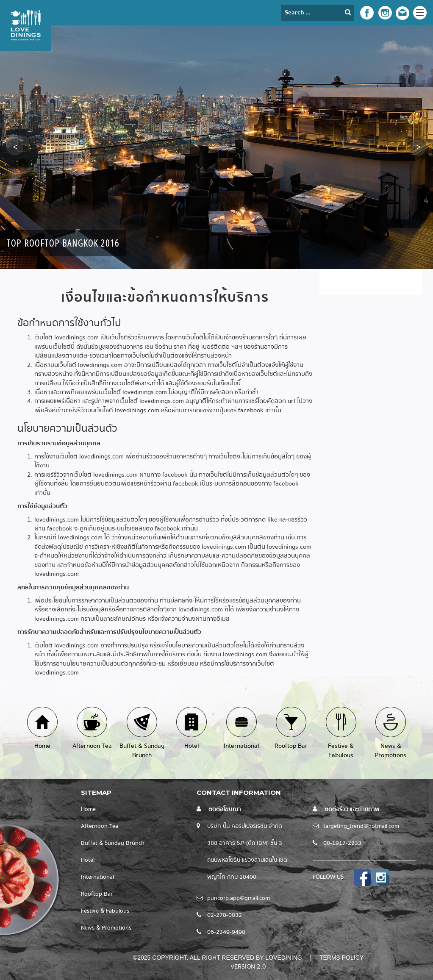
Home (88, 809)
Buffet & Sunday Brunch (113, 843)
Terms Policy (341, 958)
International (97, 877)
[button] (15, 147)
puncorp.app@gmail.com (239, 898)
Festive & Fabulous (105, 911)
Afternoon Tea (100, 826)
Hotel (88, 860)
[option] (216, 147)
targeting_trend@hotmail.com (361, 826)
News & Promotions (106, 928)
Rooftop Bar (97, 894)
